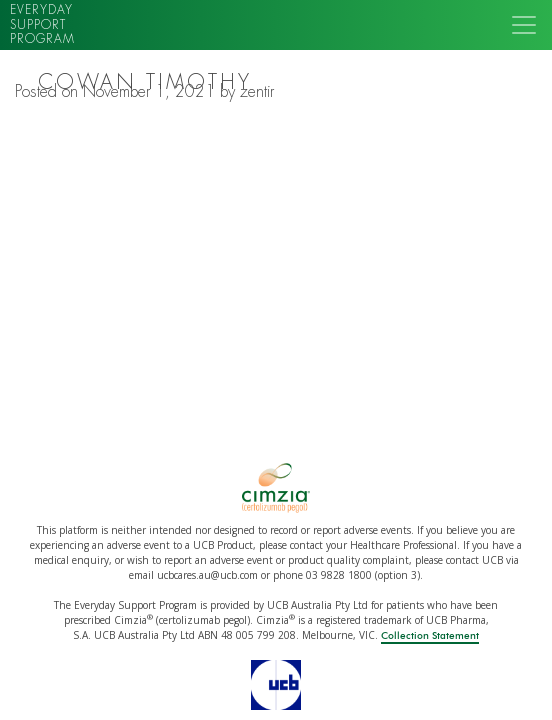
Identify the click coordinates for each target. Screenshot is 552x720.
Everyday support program (42, 24)
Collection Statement (430, 636)
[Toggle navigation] (524, 25)
